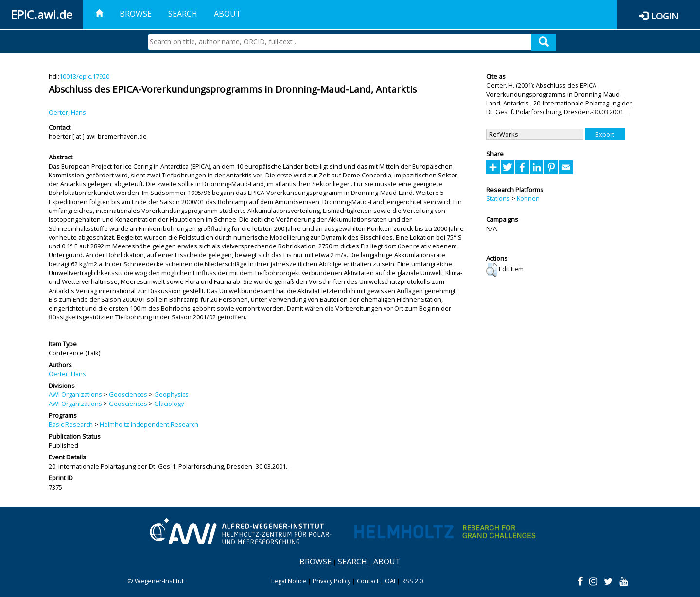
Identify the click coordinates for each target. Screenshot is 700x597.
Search (183, 14)
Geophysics (171, 394)
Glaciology (169, 404)
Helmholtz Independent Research (149, 424)
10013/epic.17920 (84, 76)
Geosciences (128, 394)
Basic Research (71, 424)
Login (665, 16)
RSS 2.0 (412, 581)
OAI (390, 581)
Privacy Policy (332, 581)
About (227, 14)
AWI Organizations (75, 394)
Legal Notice (289, 581)
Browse (136, 14)
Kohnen (528, 198)
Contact (368, 581)
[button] (492, 270)
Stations (498, 198)
